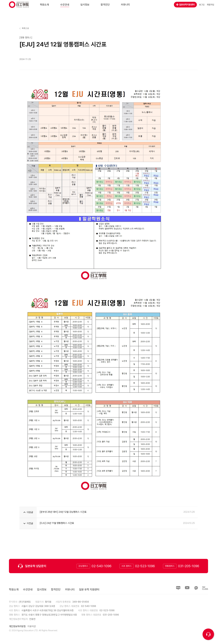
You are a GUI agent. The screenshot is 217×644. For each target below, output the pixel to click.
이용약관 (32, 626)
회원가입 (210, 7)
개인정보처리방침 (17, 626)
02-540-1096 (101, 566)
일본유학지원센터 (185, 7)
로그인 (202, 7)
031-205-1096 (189, 566)
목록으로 (25, 28)
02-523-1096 (145, 566)
